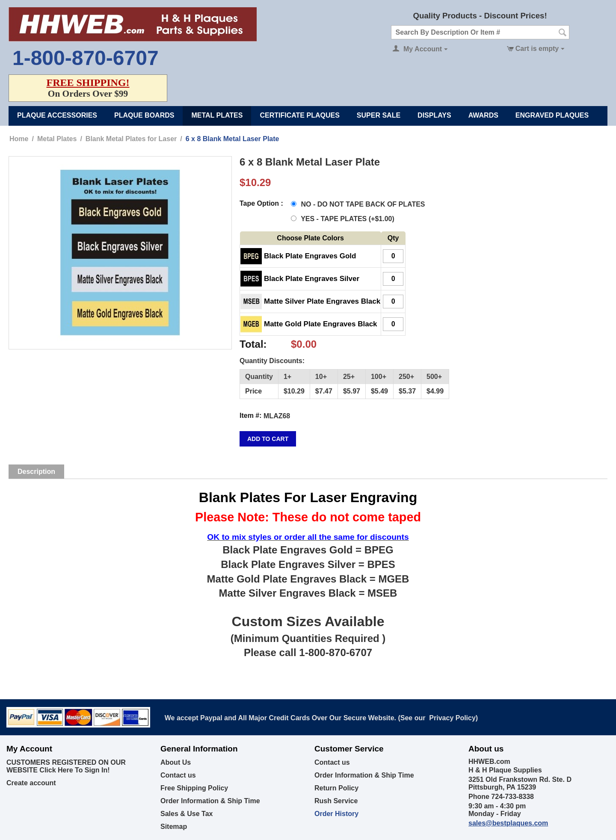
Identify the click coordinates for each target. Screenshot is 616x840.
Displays (434, 115)
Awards (483, 115)
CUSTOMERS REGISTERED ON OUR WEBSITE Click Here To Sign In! (66, 766)
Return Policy (336, 788)
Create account (31, 783)
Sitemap (174, 827)
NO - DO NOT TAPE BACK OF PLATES (359, 204)
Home (19, 139)
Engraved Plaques (552, 115)
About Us (176, 762)
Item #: (251, 416)
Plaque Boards (144, 115)
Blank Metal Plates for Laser (131, 139)
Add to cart (268, 439)
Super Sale (379, 115)
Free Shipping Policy (194, 788)
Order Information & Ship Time (210, 801)
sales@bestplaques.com (508, 823)
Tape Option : (261, 203)
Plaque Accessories (57, 115)
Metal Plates (217, 115)
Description (36, 472)
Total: (253, 344)
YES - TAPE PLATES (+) (343, 219)
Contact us (178, 775)
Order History (336, 814)
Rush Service (336, 801)
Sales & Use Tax (187, 814)
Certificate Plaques (299, 115)
